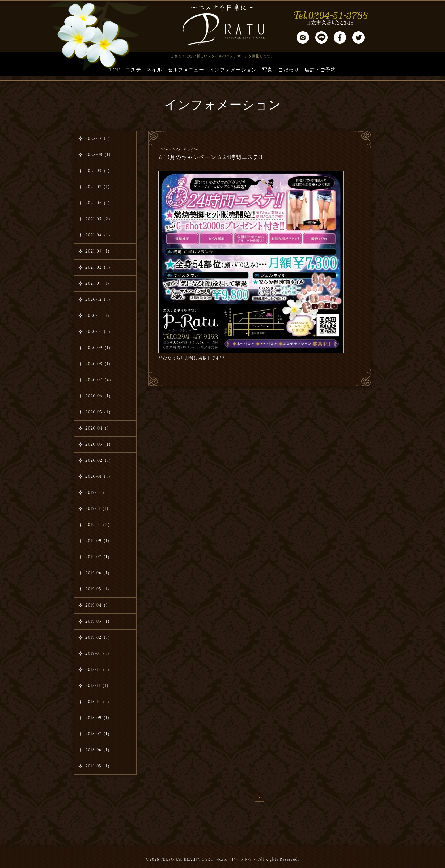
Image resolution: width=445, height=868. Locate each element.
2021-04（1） (99, 235)
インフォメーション (233, 70)
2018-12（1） (98, 670)
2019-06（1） (99, 573)
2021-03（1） (99, 251)
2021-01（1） (98, 283)
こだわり (289, 70)
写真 (267, 70)
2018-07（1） (99, 734)
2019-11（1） (98, 509)
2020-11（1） (98, 316)
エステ (133, 70)
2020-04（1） (99, 428)
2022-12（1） (99, 139)
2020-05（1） (99, 412)
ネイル (154, 70)
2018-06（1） (99, 750)
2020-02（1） (99, 460)
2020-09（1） (99, 348)
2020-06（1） (99, 396)
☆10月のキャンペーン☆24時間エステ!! (210, 157)
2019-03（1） (99, 621)
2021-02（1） (99, 267)
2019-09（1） (99, 541)
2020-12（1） (99, 300)
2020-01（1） (99, 477)
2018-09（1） (99, 718)
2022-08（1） (99, 155)
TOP (114, 70)
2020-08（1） (99, 364)
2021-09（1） (99, 171)
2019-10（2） (99, 525)
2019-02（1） (99, 637)
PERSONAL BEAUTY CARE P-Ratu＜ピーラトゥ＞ (208, 859)
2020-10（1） (99, 332)
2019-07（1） (99, 557)
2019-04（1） (99, 605)
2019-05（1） (98, 589)
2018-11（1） (98, 686)
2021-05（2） (99, 219)
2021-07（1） (99, 187)
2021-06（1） (99, 203)
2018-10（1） (98, 702)
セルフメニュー (186, 70)
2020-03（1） (99, 444)
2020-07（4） (99, 380)
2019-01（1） (98, 654)
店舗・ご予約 (320, 70)
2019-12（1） (98, 493)
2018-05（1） (99, 766)
